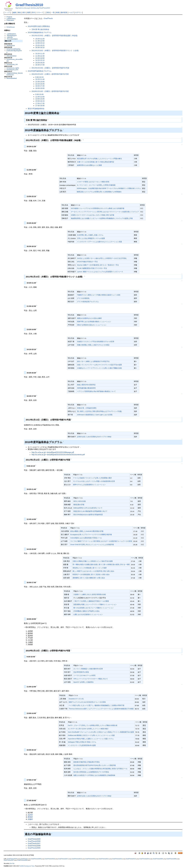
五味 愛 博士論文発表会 (40, 29)
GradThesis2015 (90, 859)
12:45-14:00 (40, 82)
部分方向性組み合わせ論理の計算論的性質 (88, 515)
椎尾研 (30, 817)
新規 (48, 12)
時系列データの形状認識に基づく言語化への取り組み (91, 574)
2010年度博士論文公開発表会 (39, 26)
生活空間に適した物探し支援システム (90, 235)
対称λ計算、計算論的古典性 (87, 408)
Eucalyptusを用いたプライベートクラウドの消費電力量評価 (91, 535)
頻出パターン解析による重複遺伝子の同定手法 (93, 361)
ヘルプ (71, 12)
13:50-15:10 (40, 43)
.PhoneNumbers (12, 39)
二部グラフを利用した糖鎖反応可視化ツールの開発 (91, 601)
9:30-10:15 (39, 77)
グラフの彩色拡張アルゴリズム (88, 302)
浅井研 (30, 815)
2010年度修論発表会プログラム (40, 32)
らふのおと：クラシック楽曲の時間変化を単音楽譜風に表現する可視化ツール (100, 769)
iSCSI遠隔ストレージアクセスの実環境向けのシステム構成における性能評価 (98, 208)
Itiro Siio (12, 863)
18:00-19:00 (40, 88)
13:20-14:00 (40, 58)
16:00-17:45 (40, 86)
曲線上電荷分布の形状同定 (86, 385)
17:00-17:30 (40, 103)
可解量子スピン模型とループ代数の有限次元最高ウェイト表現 (99, 295)
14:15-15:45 (40, 84)
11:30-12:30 (40, 56)
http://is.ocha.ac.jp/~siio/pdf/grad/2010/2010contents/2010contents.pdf (58, 455)
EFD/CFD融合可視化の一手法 (87, 262)
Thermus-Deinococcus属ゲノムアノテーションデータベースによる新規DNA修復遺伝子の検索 (101, 709)
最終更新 (64, 12)
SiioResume (11, 45)
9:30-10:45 (39, 94)
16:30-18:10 (40, 47)
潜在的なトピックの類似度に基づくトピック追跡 (90, 568)
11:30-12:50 (40, 41)
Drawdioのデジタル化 (76, 699)
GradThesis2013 (131, 859)
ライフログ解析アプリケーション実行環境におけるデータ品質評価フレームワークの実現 (101, 541)
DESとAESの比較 (80, 501)
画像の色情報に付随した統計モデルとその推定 (93, 345)
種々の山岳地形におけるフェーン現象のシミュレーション (93, 608)
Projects (9, 17)
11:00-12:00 (40, 97)
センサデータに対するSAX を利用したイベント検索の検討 (88, 729)
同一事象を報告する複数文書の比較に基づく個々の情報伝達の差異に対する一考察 (101, 564)
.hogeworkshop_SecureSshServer (15, 74)
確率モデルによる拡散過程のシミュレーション (89, 485)
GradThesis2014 (144, 859)
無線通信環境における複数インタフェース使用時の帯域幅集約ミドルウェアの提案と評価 (102, 218)
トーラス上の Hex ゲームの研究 (84, 675)
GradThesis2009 (34, 839)
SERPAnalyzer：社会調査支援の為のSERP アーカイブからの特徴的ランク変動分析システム (109, 188)
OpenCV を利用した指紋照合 (84, 682)
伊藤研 (30, 819)
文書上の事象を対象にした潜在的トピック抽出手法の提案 (93, 561)
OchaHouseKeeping (13, 49)
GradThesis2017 (63, 859)
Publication (10, 20)
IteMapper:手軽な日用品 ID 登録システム (82, 742)
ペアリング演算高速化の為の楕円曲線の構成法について (96, 391)
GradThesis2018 (50, 859)
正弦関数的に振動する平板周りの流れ (87, 611)
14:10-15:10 (40, 60)
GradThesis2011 (104, 859)
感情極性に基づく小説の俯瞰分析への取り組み (89, 578)
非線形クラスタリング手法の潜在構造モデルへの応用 (96, 342)
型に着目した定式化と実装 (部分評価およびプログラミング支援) (99, 411)
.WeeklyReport (12, 35)
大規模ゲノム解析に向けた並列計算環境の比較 (90, 594)
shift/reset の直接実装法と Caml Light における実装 (95, 415)
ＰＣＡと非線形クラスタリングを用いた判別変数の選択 (92, 478)
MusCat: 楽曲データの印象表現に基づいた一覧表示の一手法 (98, 265)
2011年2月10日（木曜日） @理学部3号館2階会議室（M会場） (55, 36)
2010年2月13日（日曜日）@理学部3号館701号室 (50, 91)
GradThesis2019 (12, 859)
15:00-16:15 (40, 101)
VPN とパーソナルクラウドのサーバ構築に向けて (91, 679)
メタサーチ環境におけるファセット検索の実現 (93, 182)
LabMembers (11, 19)
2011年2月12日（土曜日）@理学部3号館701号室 (50, 74)
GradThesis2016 (77, 859)
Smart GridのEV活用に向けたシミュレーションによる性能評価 (92, 545)
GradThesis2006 (34, 846)
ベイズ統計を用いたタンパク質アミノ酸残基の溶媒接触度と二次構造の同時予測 (96, 705)
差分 (24, 12)
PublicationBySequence (14, 51)
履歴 (29, 12)
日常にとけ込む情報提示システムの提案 (91, 238)
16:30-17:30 (40, 65)
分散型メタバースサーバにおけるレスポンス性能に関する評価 (93, 215)
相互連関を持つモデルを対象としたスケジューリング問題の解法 (99, 159)
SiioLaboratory (12, 56)
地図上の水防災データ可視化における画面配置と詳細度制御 (94, 775)
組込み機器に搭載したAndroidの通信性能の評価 (87, 531)
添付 (33, 12)
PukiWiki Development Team (27, 866)
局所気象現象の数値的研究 (86, 388)
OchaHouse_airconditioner (15, 60)
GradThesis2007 (34, 843)
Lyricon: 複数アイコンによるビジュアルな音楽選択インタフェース (100, 272)
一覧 (53, 12)
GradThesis (48, 18)
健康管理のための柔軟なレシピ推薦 (89, 165)
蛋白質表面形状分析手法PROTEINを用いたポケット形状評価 (95, 765)
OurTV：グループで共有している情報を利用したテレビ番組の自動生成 (93, 725)
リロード (40, 12)
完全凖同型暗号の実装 (81, 672)
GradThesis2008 (34, 841)
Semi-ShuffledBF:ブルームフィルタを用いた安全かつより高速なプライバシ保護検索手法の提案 (101, 732)
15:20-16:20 (40, 45)
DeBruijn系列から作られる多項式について (88, 508)
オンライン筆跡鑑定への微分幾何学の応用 (88, 669)
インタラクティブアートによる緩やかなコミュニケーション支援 (99, 242)
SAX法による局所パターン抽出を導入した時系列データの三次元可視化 (102, 258)
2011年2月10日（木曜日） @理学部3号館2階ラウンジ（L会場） (56, 51)
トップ (7, 12)
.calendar (10, 37)
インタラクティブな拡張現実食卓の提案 (82, 745)
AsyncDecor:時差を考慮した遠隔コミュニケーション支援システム (91, 739)
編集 (15, 12)
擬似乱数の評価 (79, 505)
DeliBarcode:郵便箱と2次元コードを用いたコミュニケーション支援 (91, 735)
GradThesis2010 (29, 5)
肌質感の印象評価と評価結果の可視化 (87, 762)
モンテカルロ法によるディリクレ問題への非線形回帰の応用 (94, 481)
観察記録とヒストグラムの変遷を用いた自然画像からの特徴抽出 (99, 192)
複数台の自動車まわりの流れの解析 (89, 318)
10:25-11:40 (40, 79)
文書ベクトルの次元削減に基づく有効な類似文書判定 (96, 162)
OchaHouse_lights (13, 68)
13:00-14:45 (40, 99)
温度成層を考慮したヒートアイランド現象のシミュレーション (95, 604)
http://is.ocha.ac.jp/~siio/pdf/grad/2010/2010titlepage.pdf (53, 452)
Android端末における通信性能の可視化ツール (86, 538)
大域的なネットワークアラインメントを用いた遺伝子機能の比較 (99, 368)
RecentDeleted (12, 78)
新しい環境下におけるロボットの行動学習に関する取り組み (93, 571)
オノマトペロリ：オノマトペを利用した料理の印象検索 (96, 185)
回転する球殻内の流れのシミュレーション (92, 325)
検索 (58, 12)
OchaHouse (11, 27)
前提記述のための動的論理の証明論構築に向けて (90, 511)
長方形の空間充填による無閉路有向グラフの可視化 (91, 772)
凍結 (19, 12)
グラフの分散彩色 (83, 298)
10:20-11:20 (40, 39)
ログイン (78, 12)
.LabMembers (11, 34)
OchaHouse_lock (12, 70)
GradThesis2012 (117, 859)
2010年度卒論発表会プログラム (40, 71)
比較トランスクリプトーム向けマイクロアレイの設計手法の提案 (99, 365)
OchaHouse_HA (12, 64)
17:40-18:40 (40, 106)
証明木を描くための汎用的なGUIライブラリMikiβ (94, 437)
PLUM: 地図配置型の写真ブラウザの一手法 (92, 268)
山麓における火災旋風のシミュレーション (88, 614)
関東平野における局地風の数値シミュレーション (94, 322)
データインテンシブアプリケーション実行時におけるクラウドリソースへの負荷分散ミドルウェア (105, 212)
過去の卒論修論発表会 (36, 109)
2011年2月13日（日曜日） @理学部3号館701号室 (50, 68)
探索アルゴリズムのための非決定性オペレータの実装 (87, 702)
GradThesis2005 (34, 848)
